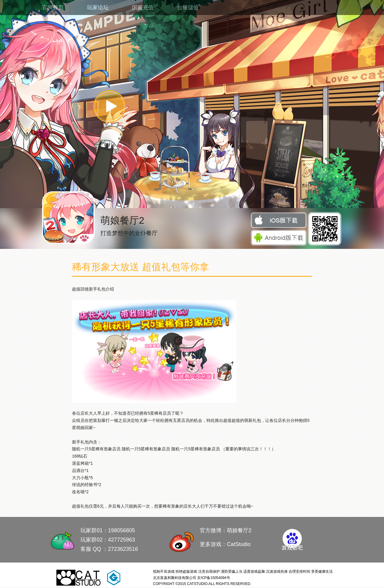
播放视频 (109, 106)
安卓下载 (279, 238)
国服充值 (143, 7)
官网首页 (53, 7)
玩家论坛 (98, 7)
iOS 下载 (279, 221)
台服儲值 (188, 7)
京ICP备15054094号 (213, 578)
